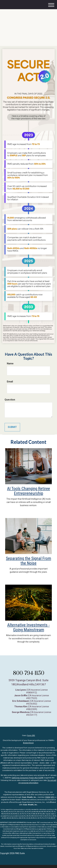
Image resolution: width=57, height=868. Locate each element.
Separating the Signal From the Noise (28, 561)
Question (10, 400)
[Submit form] (12, 427)
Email (10, 382)
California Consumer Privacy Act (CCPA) (28, 778)
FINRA (47, 797)
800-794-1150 (29, 673)
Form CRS (31, 736)
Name (10, 364)
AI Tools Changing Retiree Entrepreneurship (29, 491)
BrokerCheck (28, 743)
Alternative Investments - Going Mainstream (28, 627)
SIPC (53, 797)
